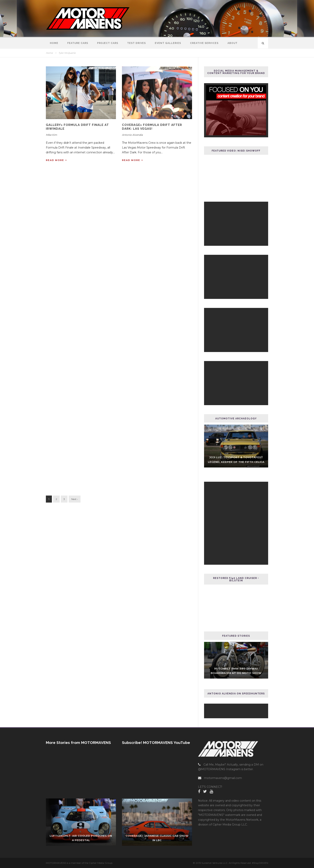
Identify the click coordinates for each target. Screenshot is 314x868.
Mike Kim (51, 135)
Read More (56, 160)
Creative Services (204, 43)
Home (54, 43)
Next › (75, 499)
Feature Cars (78, 43)
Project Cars (108, 43)
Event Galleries (168, 43)
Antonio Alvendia (132, 135)
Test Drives (136, 43)
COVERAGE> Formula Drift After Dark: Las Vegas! (152, 127)
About (232, 43)
